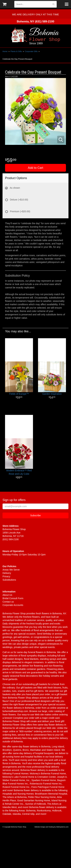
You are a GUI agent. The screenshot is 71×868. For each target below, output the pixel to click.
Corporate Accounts (13, 605)
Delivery (7, 573)
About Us (7, 595)
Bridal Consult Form (13, 598)
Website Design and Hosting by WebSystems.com (51, 827)
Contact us (8, 602)
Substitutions (9, 580)
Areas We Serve (11, 570)
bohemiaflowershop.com (15, 711)
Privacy (6, 576)
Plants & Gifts (16, 51)
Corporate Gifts (31, 51)
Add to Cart (35, 168)
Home (5, 51)
